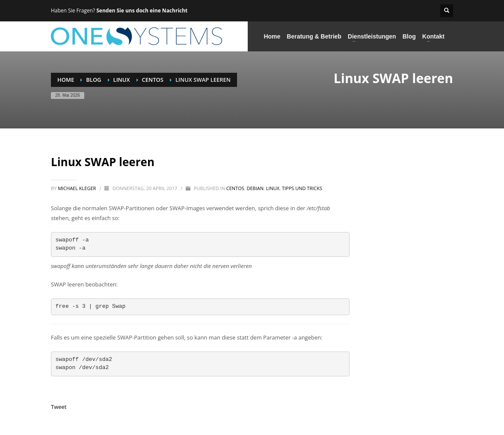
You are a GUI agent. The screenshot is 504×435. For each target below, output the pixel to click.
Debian (255, 188)
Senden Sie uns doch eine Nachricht (142, 10)
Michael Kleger (77, 188)
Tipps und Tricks (302, 188)
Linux (273, 188)
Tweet (59, 407)
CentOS (235, 188)
